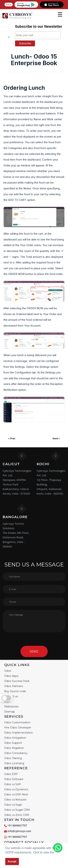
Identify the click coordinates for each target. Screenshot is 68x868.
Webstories (11, 707)
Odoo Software (14, 779)
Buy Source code (15, 691)
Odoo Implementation (18, 733)
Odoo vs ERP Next (16, 794)
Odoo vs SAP (13, 784)
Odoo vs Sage (13, 805)
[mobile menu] (60, 14)
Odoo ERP (11, 774)
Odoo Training (13, 758)
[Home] (17, 18)
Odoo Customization (17, 722)
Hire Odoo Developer (18, 728)
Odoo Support (13, 743)
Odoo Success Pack (17, 681)
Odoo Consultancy (16, 753)
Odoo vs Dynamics (16, 789)
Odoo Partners (14, 686)
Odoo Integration (15, 738)
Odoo (8, 671)
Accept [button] (12, 861)
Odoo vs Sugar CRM (17, 810)
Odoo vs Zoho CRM (17, 815)
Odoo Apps (11, 676)
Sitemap (10, 712)
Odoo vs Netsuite (15, 800)
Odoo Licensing (14, 763)
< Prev (12, 438)
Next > (56, 438)
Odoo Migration (14, 748)
